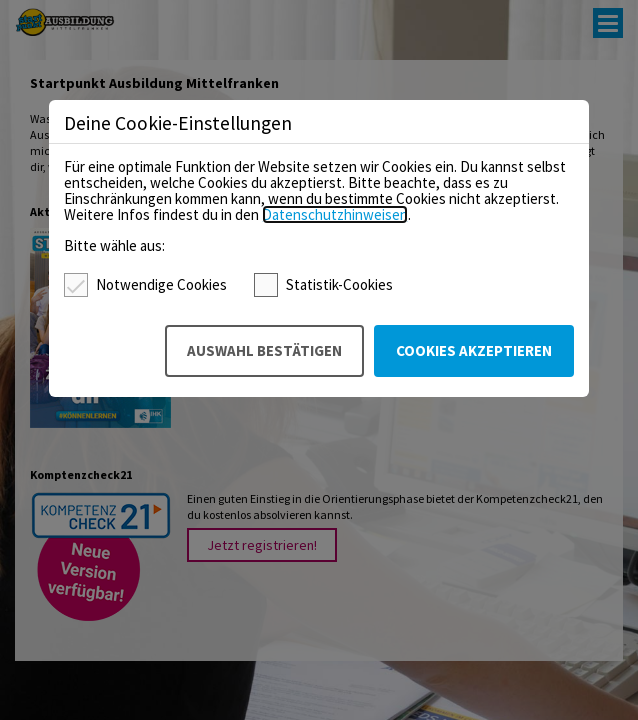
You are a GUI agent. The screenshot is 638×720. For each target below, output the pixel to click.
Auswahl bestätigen (264, 350)
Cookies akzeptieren (474, 350)
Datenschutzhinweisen (335, 214)
